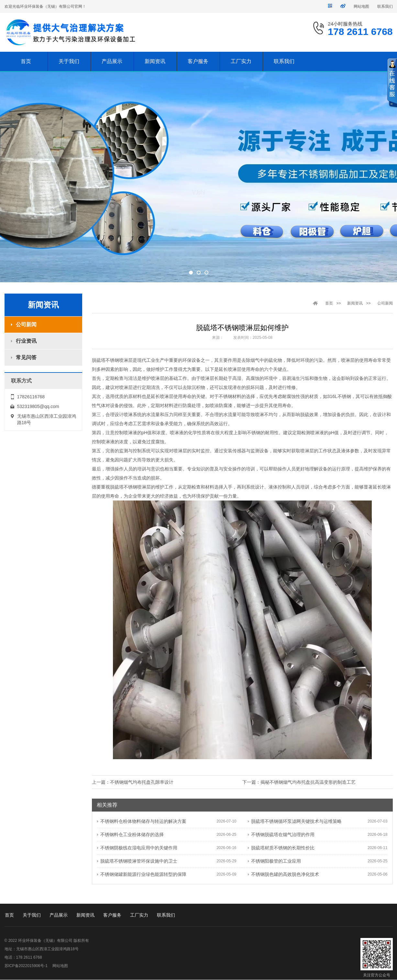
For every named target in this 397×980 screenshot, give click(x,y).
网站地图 (361, 6)
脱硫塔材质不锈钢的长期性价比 (281, 848)
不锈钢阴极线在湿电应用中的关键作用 (137, 848)
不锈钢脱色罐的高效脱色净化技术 (283, 874)
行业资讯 (26, 341)
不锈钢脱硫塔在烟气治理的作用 (281, 835)
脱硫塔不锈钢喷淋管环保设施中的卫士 (137, 861)
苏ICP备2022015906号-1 (26, 966)
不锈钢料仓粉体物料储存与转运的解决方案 (142, 821)
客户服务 (112, 915)
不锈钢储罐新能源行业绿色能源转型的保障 (142, 874)
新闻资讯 (355, 303)
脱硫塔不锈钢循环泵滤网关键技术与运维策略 (295, 821)
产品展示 (59, 915)
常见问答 (26, 357)
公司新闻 (26, 324)
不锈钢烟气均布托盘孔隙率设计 (142, 782)
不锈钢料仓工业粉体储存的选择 (130, 835)
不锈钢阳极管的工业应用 (274, 861)
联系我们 (385, 6)
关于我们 (32, 915)
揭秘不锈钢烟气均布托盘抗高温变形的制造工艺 (308, 782)
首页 (329, 303)
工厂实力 (139, 915)
